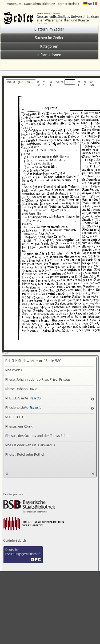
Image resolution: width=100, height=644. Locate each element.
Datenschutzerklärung (39, 4)
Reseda (35, 398)
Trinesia (35, 407)
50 (38, 84)
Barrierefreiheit (69, 4)
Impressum (13, 4)
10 (45, 84)
